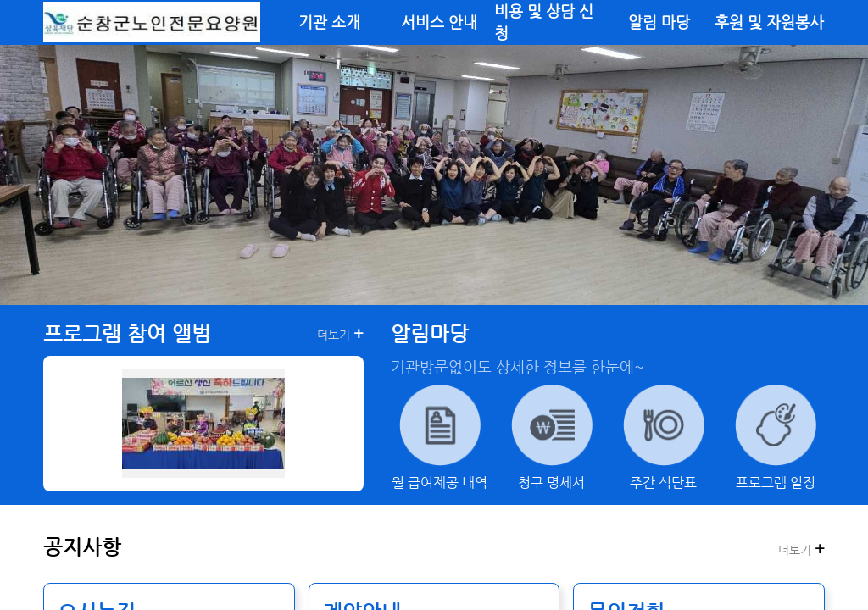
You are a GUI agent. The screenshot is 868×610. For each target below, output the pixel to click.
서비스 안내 (439, 22)
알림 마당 (659, 22)
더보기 (340, 334)
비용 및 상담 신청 (544, 22)
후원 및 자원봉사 (769, 22)
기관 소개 (329, 22)
